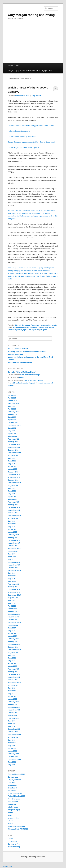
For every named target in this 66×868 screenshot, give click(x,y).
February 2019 (14, 502)
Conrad (11, 372)
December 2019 (14, 475)
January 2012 (13, 704)
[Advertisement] (33, 44)
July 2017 (12, 554)
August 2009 (13, 737)
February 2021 (14, 439)
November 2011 (14, 710)
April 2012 (12, 696)
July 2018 (12, 521)
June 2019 (12, 491)
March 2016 (12, 581)
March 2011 (12, 715)
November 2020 (14, 447)
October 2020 (13, 450)
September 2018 (14, 516)
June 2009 (12, 743)
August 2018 (13, 518)
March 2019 (12, 499)
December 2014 (14, 614)
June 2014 (12, 628)
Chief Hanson (43, 328)
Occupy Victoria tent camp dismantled (22, 136)
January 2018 (13, 538)
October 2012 (13, 680)
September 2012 (14, 683)
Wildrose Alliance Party (17, 826)
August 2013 (13, 652)
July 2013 (12, 655)
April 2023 (12, 409)
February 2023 (14, 412)
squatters (35, 330)
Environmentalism (15, 793)
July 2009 (12, 740)
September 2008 (14, 759)
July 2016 (12, 573)
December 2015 (14, 590)
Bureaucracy (13, 777)
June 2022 (12, 417)
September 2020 (14, 453)
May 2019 (12, 494)
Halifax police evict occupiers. (19, 131)
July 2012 (12, 688)
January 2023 (13, 414)
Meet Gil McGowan (15, 354)
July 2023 (12, 406)
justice (10, 812)
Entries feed (13, 841)
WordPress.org (14, 847)
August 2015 (13, 598)
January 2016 (13, 587)
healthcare (12, 804)
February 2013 (14, 669)
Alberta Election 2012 (16, 774)
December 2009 (14, 729)
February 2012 (14, 702)
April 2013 (12, 663)
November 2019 (14, 477)
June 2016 (12, 576)
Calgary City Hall (14, 780)
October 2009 (13, 732)
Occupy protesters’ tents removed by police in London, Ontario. (31, 126)
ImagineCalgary (14, 810)
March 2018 (12, 532)
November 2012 (14, 677)
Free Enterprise (14, 799)
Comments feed (14, 844)
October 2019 (13, 480)
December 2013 (14, 644)
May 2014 (12, 631)
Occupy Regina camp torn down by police (23, 147)
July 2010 (12, 721)
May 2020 (12, 464)
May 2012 (12, 694)
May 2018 (12, 527)
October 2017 (13, 546)
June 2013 (12, 658)
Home (11, 65)
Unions (11, 821)
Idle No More (13, 807)
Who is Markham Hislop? (18, 349)
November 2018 (14, 510)
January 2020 (13, 472)
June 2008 (12, 762)
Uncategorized (46, 325)
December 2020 (14, 444)
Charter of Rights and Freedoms (25, 328)
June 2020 (12, 461)
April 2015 (12, 606)
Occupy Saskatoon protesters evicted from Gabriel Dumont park (32, 142)
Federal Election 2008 (16, 796)
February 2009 (14, 754)
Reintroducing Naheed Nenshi (20, 362)
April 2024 (12, 398)
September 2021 (14, 425)
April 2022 (12, 420)
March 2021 (12, 436)
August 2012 (13, 685)
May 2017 (12, 559)
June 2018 (12, 524)
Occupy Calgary (14, 330)
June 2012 (12, 691)
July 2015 (12, 600)
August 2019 (13, 485)
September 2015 (14, 595)
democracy (26, 325)
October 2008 (13, 757)
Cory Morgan (37, 96)
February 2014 (14, 639)
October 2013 (13, 647)
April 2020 (12, 466)
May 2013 (12, 661)
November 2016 (14, 565)
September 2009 (14, 735)
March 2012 (12, 699)
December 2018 (14, 507)
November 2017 (14, 543)
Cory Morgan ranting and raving (31, 15)
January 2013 (13, 672)
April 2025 (12, 395)
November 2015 (14, 592)
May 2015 (12, 603)
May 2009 (12, 746)
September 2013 (14, 650)
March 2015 (12, 609)
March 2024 (12, 401)
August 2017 (13, 551)
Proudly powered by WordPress (33, 857)
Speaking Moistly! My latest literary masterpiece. (27, 352)
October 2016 (13, 568)
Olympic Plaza (26, 330)
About (18, 65)
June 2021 (12, 428)
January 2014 (13, 641)
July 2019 (12, 488)
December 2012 (14, 674)
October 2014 (13, 620)
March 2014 (12, 636)
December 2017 (14, 540)
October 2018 (13, 513)
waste (54, 325)
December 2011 (14, 707)
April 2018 (12, 529)
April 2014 (12, 633)
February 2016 (14, 584)
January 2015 (13, 611)
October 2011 (13, 713)
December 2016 (14, 562)
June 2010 (12, 724)
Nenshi (51, 328)
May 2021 (12, 431)
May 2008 (12, 765)
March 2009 (12, 751)
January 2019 (13, 505)
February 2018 (14, 535)
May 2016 (12, 579)
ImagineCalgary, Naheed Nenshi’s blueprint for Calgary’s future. (30, 71)
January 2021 (13, 442)
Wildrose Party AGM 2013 (18, 829)
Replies (43, 330)
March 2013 (12, 666)
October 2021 (13, 423)
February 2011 (14, 718)
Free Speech (35, 325)
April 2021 (12, 434)
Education (12, 791)
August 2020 (13, 455)
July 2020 (12, 458)
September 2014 (14, 622)
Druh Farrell (13, 788)
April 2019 (12, 497)
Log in (10, 838)
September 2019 (14, 483)
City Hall (18, 325)
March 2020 (12, 469)
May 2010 (12, 726)
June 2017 (12, 557)
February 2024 (14, 403)
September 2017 (14, 548)
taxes (10, 815)
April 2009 (12, 748)
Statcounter (8, 867)
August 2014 (13, 625)
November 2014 (14, 617)
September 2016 (14, 570)
